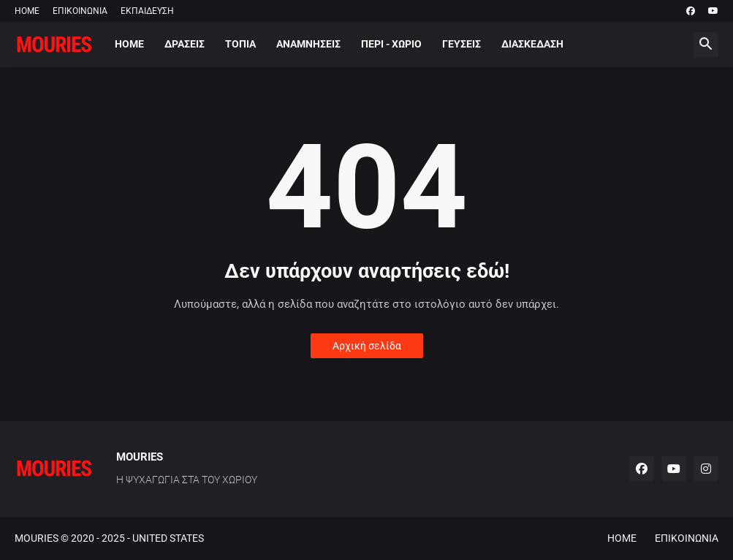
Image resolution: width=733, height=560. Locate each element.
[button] (706, 45)
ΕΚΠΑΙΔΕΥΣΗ (147, 11)
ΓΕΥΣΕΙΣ (462, 44)
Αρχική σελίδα (367, 346)
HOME (27, 11)
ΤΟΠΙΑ (240, 44)
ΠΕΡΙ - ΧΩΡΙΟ (391, 44)
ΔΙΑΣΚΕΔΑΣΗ (532, 44)
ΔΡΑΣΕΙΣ (185, 44)
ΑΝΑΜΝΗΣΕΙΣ (308, 44)
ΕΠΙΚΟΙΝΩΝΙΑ (80, 11)
